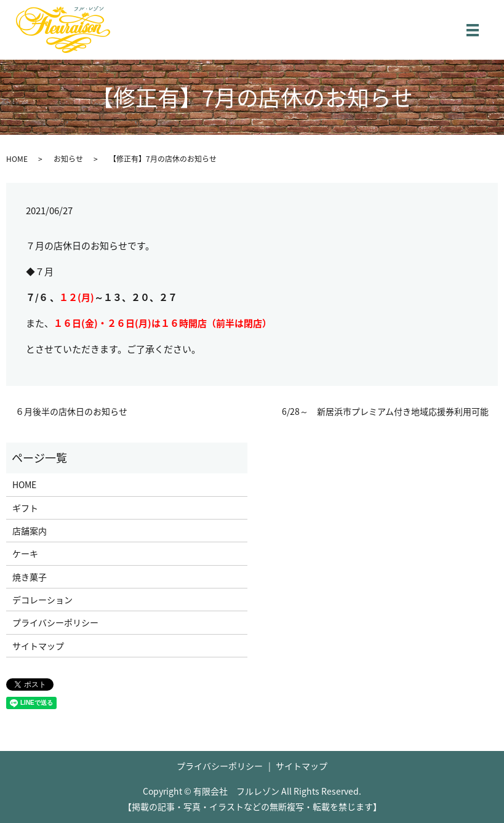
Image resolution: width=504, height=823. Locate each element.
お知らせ (68, 159)
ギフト (25, 508)
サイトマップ (38, 646)
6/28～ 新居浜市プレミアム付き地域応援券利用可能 (385, 412)
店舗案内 (30, 531)
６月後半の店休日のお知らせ (71, 412)
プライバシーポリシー (55, 622)
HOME (17, 159)
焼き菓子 (30, 577)
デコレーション (42, 600)
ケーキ (25, 553)
